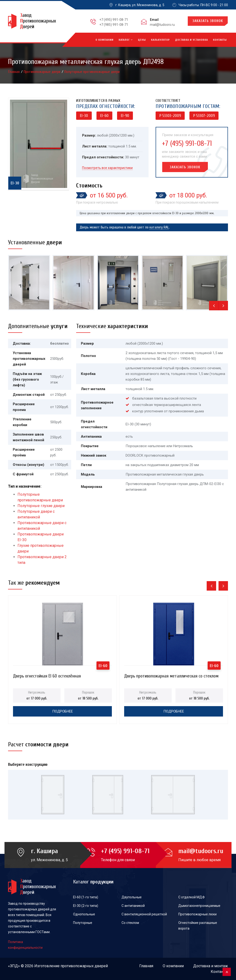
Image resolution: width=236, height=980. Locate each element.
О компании (105, 40)
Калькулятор (160, 40)
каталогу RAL (159, 227)
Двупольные (132, 897)
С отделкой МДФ (192, 897)
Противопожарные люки (197, 914)
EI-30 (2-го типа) (86, 906)
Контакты (220, 40)
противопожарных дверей (84, 966)
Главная (14, 72)
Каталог (126, 40)
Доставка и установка (191, 40)
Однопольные (84, 914)
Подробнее (63, 711)
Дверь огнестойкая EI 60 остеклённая (47, 676)
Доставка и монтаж (211, 966)
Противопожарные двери (42, 72)
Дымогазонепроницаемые (199, 906)
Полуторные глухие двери (41, 506)
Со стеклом (130, 923)
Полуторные (83, 923)
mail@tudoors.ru (162, 25)
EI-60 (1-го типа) (86, 897)
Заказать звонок (208, 21)
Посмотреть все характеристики (107, 168)
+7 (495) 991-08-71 (114, 20)
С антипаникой (133, 906)
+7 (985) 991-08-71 (114, 25)
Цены (142, 40)
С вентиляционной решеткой (144, 914)
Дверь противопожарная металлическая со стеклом (171, 676)
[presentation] (214, 306)
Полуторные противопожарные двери (92, 72)
